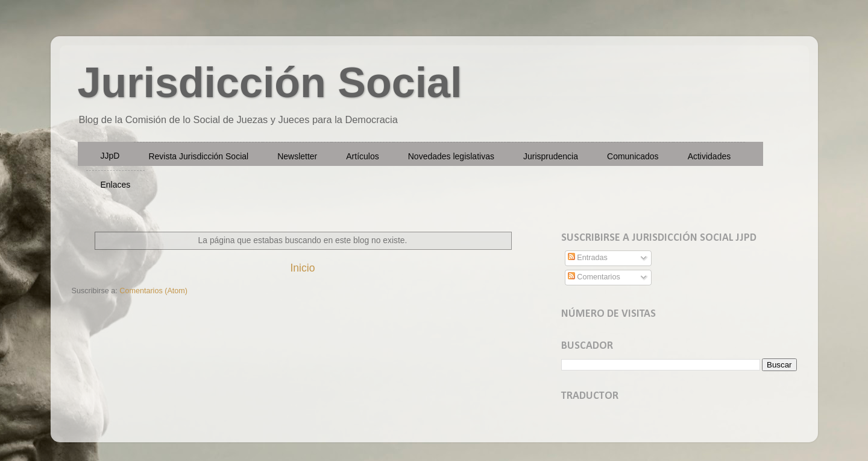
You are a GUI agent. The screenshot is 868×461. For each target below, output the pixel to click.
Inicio (302, 268)
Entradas (588, 258)
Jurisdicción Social (270, 83)
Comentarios (594, 277)
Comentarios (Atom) (153, 291)
